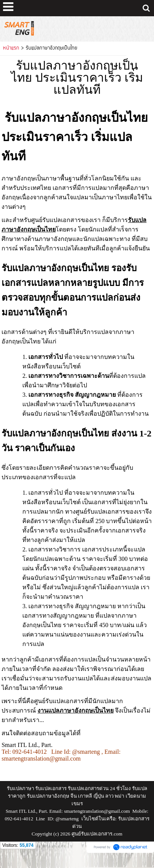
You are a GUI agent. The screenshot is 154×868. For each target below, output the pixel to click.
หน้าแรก (11, 48)
